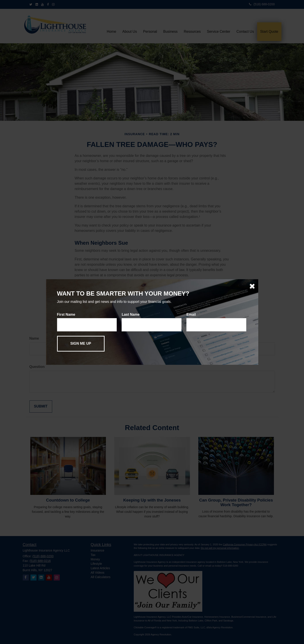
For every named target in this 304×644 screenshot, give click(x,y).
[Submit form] (81, 344)
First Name (66, 314)
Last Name (131, 314)
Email (191, 314)
